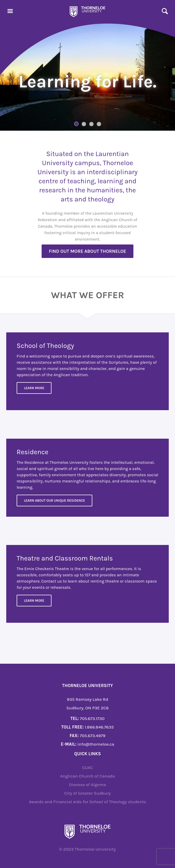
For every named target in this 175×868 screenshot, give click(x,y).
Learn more (34, 601)
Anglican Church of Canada (87, 776)
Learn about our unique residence (54, 500)
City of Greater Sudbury (87, 793)
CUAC (88, 767)
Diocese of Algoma (87, 785)
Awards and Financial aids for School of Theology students (87, 802)
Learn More (34, 388)
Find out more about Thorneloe (88, 251)
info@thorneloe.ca (96, 744)
